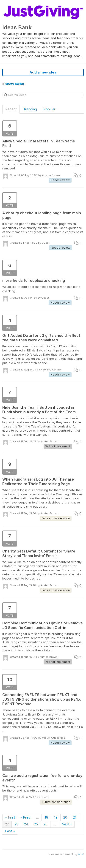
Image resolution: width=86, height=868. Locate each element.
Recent (11, 109)
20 (65, 817)
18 (46, 817)
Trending (30, 109)
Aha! (81, 854)
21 (75, 817)
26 (46, 824)
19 (56, 817)
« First (10, 817)
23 (16, 824)
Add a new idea (43, 72)
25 (36, 824)
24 (26, 824)
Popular (49, 109)
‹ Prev (26, 817)
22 (7, 824)
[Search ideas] (43, 95)
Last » (10, 831)
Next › (67, 824)
